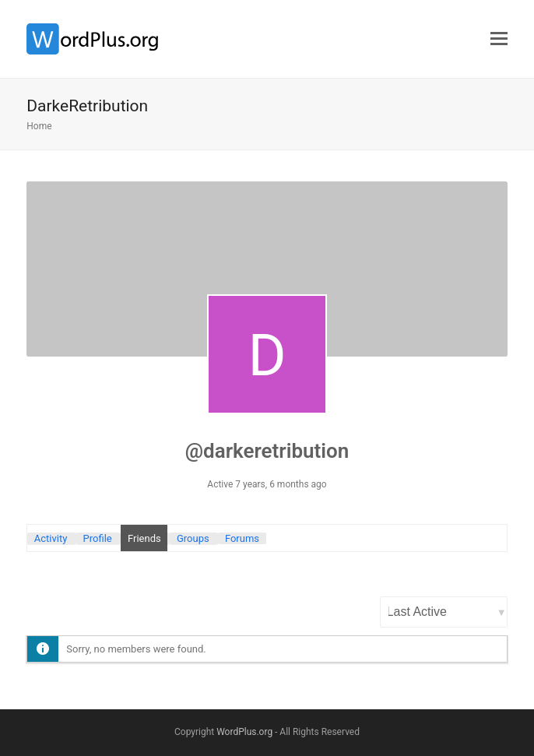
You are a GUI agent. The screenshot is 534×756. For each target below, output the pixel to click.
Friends (144, 538)
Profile (98, 538)
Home (39, 126)
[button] (499, 39)
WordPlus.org (244, 732)
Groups (193, 538)
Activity (51, 538)
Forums (242, 538)
